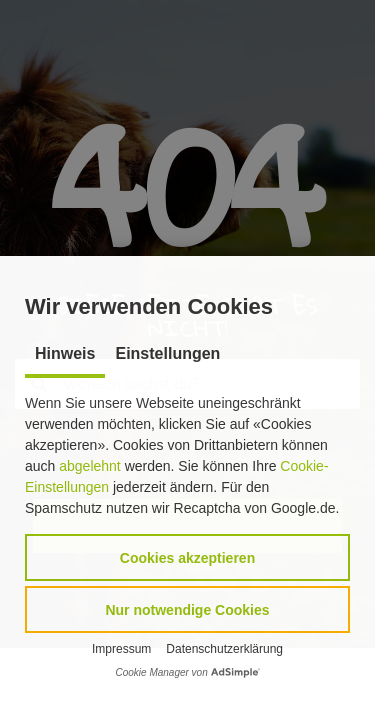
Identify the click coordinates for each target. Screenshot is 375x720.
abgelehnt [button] (90, 466)
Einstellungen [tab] (167, 353)
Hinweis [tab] (65, 353)
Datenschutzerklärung (224, 649)
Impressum (121, 649)
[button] (187, 557)
